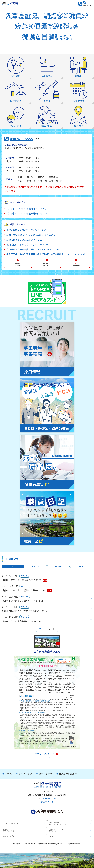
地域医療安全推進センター (10, 830)
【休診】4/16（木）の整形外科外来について (28, 213)
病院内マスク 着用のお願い (47, 264)
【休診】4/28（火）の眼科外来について (26, 209)
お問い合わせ (46, 774)
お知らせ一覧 (48, 629)
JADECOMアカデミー (11, 823)
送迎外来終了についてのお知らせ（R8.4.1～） (29, 230)
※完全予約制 (76, 264)
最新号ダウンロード (45, 754)
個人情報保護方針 (68, 774)
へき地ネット (53, 836)
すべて (13, 566)
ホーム (8, 774)
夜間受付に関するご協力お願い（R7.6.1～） (28, 244)
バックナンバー (47, 757)
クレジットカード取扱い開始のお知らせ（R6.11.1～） (33, 249)
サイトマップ (25, 774)
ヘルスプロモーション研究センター (57, 830)
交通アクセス (47, 802)
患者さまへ (36, 566)
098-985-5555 (21, 139)
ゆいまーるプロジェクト (12, 836)
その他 (81, 566)
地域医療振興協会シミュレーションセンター (58, 823)
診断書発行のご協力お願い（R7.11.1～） (27, 240)
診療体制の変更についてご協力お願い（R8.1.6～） (31, 235)
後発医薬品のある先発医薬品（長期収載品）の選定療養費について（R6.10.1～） (46, 254)
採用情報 (58, 566)
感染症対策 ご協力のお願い (18, 264)
